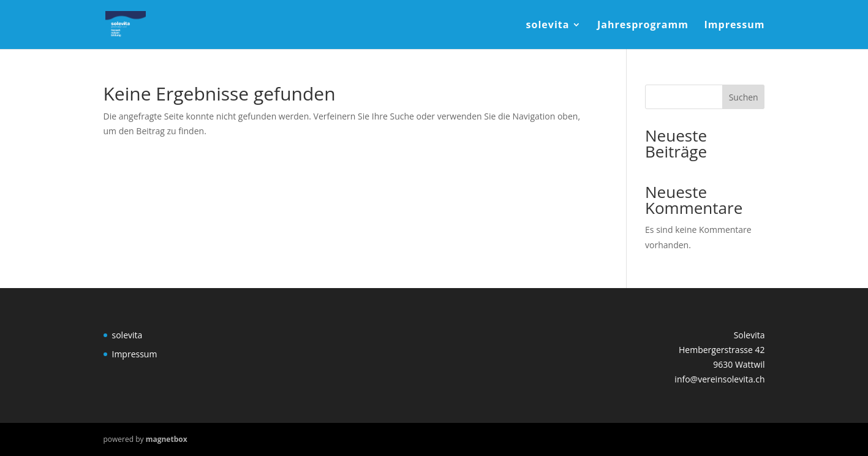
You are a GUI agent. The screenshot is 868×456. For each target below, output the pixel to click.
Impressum (735, 26)
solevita (548, 26)
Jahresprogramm (643, 26)
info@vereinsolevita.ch (719, 379)
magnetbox (167, 439)
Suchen (744, 97)
